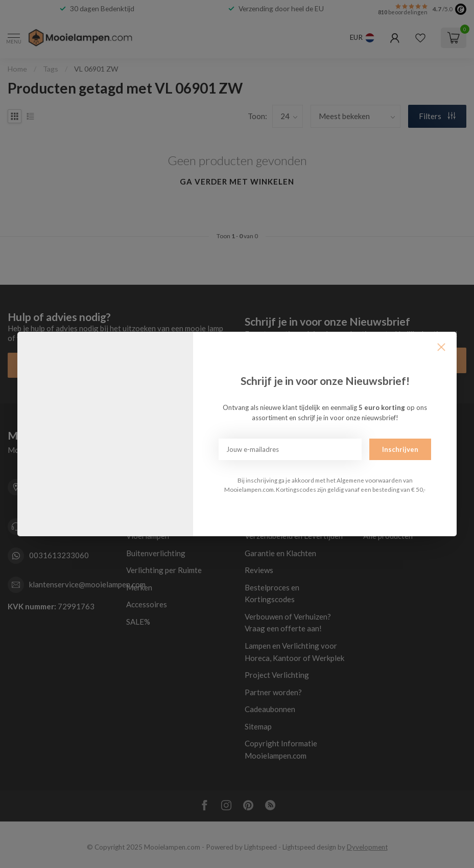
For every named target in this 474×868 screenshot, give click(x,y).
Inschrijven (400, 449)
